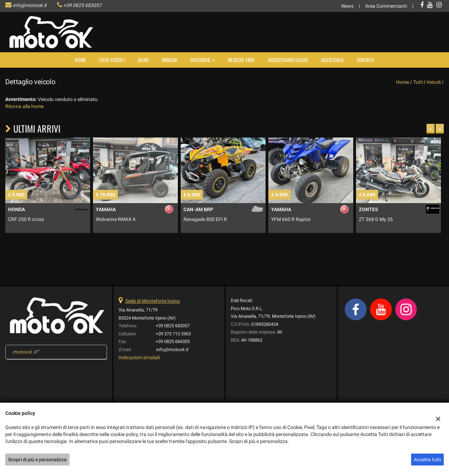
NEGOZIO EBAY (241, 60)
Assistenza (332, 60)
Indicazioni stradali (139, 357)
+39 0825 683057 (82, 5)
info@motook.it (30, 5)
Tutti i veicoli (427, 82)
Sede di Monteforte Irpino (153, 301)
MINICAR (169, 60)
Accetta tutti (427, 460)
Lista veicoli (112, 60)
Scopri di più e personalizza (37, 460)
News (347, 6)
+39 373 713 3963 (173, 334)
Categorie (203, 60)
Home (80, 60)
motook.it (25, 352)
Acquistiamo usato (288, 60)
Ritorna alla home (24, 106)
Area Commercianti (386, 6)
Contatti (366, 60)
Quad (143, 60)
